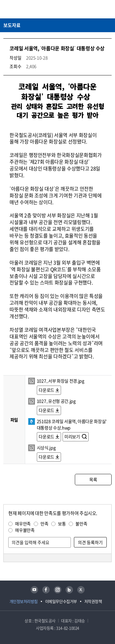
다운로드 (46, 390)
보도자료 (12, 25)
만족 (44, 524)
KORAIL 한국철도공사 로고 (27, 9)
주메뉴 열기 (108, 9)
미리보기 (73, 436)
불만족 (81, 524)
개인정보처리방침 (24, 601)
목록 (93, 479)
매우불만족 (25, 530)
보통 (62, 524)
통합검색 (97, 9)
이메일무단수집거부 (61, 601)
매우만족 (23, 524)
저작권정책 (93, 601)
